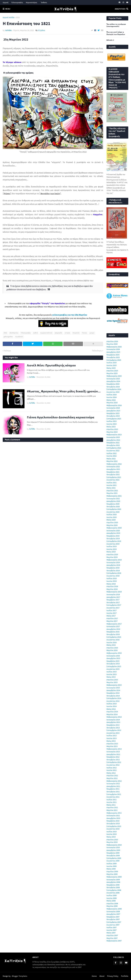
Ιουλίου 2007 (112, 927)
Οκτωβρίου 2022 (113, 445)
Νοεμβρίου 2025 (113, 355)
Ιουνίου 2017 (112, 613)
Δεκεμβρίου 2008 (113, 882)
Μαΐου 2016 (111, 645)
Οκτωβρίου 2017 (113, 602)
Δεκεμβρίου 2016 (113, 629)
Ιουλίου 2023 (112, 421)
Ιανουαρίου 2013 (113, 752)
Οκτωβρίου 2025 (113, 357)
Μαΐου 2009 (111, 869)
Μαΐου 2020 (111, 520)
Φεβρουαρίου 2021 (114, 496)
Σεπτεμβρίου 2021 (114, 477)
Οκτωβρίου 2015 (113, 664)
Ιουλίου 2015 (112, 672)
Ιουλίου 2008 (112, 895)
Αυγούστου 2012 (113, 765)
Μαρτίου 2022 (112, 461)
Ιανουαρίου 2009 (113, 880)
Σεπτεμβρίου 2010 (114, 826)
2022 (18, 17)
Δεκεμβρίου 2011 (113, 786)
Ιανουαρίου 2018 (113, 594)
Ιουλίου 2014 (112, 704)
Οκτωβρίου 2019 (113, 539)
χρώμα (92, 333)
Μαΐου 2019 (111, 552)
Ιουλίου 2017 (112, 610)
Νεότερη (7, 351)
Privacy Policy (113, 976)
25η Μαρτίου (14, 333)
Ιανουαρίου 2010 (113, 847)
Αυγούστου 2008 (113, 893)
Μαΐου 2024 (111, 400)
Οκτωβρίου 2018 (113, 570)
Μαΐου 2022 (111, 459)
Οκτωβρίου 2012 (113, 760)
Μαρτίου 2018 (112, 589)
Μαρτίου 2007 (112, 938)
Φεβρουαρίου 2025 (114, 376)
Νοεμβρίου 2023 (113, 413)
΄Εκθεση (44, 2)
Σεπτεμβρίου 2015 (114, 666)
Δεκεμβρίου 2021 (113, 469)
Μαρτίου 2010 (112, 842)
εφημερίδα (58, 333)
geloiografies (8, 337)
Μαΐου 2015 (111, 677)
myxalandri (19, 337)
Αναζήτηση (120, 9)
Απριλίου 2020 (112, 522)
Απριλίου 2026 (112, 341)
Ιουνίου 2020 (112, 517)
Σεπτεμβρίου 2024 (114, 389)
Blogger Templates (20, 976)
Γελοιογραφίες (17, 2)
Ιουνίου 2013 (112, 738)
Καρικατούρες (32, 2)
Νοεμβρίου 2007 (113, 917)
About (102, 976)
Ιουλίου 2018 (112, 578)
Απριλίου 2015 (112, 680)
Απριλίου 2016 (112, 648)
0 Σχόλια (41, 30)
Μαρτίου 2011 (112, 810)
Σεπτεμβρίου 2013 (114, 730)
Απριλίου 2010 (112, 840)
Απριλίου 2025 (112, 371)
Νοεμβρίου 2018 (113, 568)
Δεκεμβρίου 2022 (113, 440)
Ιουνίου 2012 (112, 770)
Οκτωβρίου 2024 (113, 387)
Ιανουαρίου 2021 (113, 499)
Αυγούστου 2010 (113, 829)
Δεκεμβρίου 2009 (113, 850)
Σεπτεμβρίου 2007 (114, 922)
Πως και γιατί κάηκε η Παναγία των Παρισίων (116, 33)
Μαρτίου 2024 (112, 403)
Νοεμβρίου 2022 (113, 443)
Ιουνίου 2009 (112, 866)
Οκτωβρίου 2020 (113, 506)
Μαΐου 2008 (111, 901)
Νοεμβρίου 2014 (113, 693)
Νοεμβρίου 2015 (113, 661)
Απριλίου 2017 (112, 618)
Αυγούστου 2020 (113, 512)
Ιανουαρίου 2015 (113, 688)
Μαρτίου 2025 (112, 373)
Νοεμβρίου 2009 (113, 853)
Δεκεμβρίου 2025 (113, 352)
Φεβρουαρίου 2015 (114, 685)
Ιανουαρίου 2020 (113, 531)
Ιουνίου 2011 (112, 802)
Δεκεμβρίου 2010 (113, 818)
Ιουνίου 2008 (112, 898)
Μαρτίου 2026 (112, 344)
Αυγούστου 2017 (113, 608)
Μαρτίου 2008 (112, 906)
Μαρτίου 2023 (112, 432)
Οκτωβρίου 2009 (113, 855)
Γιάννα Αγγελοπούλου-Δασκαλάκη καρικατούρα (61, 417)
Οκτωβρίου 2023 (113, 416)
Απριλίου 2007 (112, 935)
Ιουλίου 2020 (112, 514)
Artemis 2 (110, 40)
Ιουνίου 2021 (112, 485)
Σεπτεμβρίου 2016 (114, 637)
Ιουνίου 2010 (112, 834)
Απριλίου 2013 (112, 744)
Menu (8, 9)
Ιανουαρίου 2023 (113, 437)
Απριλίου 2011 (112, 807)
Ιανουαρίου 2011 (113, 815)
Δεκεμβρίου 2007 (113, 914)
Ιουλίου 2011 (112, 800)
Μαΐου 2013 (111, 741)
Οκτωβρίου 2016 (113, 634)
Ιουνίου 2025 (112, 365)
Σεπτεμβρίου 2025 (114, 360)
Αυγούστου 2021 (113, 480)
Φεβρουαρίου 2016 (114, 653)
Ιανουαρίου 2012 (113, 784)
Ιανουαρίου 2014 (113, 720)
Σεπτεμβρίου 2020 (114, 509)
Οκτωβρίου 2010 (113, 824)
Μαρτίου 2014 (112, 714)
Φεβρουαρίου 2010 (114, 845)
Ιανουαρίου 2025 (113, 379)
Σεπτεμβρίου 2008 (114, 890)
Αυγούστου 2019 (113, 544)
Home (94, 976)
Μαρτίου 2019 (112, 557)
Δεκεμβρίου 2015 (113, 658)
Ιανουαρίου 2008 (113, 911)
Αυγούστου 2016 (113, 640)
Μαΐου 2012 (111, 773)
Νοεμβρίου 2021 (113, 472)
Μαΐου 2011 (111, 805)
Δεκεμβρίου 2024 (113, 381)
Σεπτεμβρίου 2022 (114, 448)
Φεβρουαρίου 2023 (114, 435)
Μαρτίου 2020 (112, 525)
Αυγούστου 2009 (113, 861)
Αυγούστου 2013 (113, 733)
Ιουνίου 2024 (112, 397)
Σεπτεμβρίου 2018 (114, 573)
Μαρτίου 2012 (112, 778)
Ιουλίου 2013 (112, 736)
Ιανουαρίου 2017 (113, 626)
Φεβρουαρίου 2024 (114, 405)
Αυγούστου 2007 (113, 925)
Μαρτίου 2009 (112, 874)
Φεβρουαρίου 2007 (114, 941)
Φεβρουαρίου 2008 (114, 909)
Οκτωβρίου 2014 (113, 696)
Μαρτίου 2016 (112, 650)
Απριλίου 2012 (112, 776)
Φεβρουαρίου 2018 (114, 592)
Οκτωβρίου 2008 (113, 887)
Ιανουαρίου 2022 (113, 466)
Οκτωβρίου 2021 (113, 475)
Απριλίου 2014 (112, 712)
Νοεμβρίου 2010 (113, 821)
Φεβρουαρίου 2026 (114, 347)
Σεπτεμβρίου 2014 (114, 698)
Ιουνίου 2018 (112, 581)
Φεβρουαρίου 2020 (114, 528)
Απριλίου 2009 (112, 872)
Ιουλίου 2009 (112, 863)
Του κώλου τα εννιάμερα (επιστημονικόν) (116, 25)
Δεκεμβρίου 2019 (113, 533)
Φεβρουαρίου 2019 (114, 560)
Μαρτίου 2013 (112, 746)
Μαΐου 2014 (111, 709)
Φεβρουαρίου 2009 (114, 877)
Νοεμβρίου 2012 (113, 757)
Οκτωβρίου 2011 (113, 792)
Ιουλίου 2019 (112, 546)
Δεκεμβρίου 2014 (113, 690)
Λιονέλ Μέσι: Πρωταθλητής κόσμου (51, 365)
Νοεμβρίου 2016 (113, 632)
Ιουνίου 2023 (112, 424)
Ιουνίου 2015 (112, 674)
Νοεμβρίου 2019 (113, 536)
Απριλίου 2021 (112, 491)
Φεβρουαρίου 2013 (114, 749)
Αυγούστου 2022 (113, 451)
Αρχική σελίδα (9, 17)
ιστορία (67, 333)
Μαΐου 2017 (111, 616)
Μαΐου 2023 (111, 427)
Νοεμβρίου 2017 (113, 600)
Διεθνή (35, 333)
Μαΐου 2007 (111, 933)
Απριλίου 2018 (112, 586)
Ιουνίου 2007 (112, 930)
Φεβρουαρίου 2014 (114, 717)
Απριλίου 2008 (112, 903)
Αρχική (6, 2)
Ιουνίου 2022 (112, 456)
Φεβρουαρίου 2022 (114, 464)
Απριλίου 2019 (112, 554)
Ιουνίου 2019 (112, 549)
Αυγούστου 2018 (113, 576)
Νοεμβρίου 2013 (113, 725)
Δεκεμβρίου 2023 (113, 411)
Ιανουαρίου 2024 (113, 408)
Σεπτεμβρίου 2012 (114, 762)
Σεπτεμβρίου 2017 (114, 605)
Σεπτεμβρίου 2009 (114, 858)
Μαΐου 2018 (111, 584)
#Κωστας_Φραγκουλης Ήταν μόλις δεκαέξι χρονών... (64, 391)
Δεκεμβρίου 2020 (113, 501)
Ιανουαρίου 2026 (113, 349)
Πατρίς (84, 333)
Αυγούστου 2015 (113, 669)
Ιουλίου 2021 (112, 483)
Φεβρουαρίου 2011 (114, 813)
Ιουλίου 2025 (112, 363)
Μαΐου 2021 (111, 488)
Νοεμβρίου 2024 (113, 384)
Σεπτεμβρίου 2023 (114, 419)
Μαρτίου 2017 (112, 621)
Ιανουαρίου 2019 (113, 562)
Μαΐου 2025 (111, 368)
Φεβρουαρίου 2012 (114, 781)
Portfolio (125, 976)
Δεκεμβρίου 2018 (113, 565)
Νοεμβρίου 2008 (113, 885)
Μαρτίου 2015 (112, 682)
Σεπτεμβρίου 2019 (114, 541)
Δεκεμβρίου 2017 (113, 597)
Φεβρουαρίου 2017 (114, 624)
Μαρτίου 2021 (112, 493)
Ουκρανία (76, 333)
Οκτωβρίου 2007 (113, 919)
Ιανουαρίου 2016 (113, 656)
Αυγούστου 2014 (113, 701)
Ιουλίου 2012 (112, 768)
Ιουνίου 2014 (112, 706)
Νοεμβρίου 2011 (113, 789)
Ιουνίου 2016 (112, 642)
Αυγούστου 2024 (113, 392)
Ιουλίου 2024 (112, 395)
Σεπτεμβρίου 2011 (114, 794)
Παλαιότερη (97, 351)
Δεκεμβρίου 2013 (113, 722)
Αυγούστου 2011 (113, 797)
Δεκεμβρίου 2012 (113, 754)
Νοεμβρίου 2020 (113, 504)
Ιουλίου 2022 (112, 453)
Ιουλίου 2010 (112, 832)
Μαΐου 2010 (111, 837)
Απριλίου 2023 (112, 429)
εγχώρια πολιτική (46, 333)
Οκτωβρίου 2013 (113, 728)
